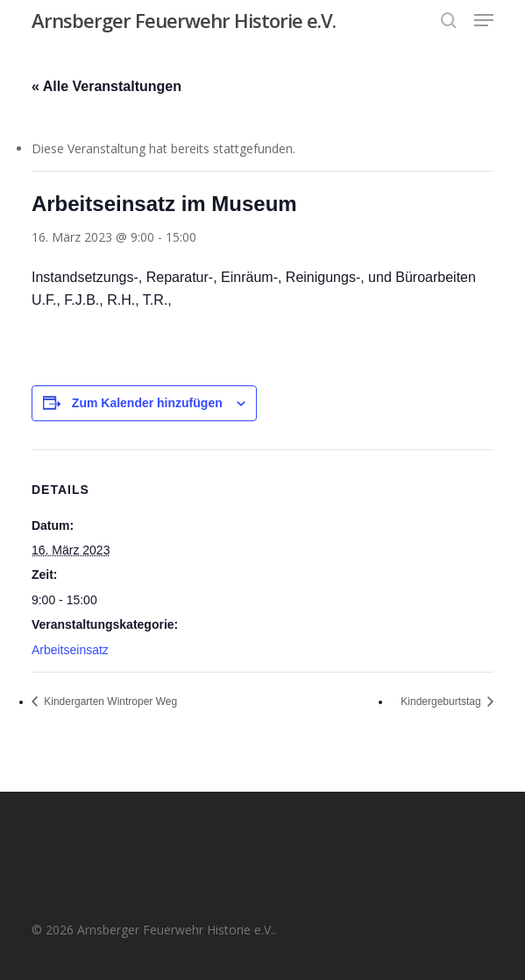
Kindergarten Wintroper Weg (109, 702)
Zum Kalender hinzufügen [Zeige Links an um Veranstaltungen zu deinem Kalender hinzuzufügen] (147, 403)
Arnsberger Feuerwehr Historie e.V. (184, 20)
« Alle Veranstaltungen (106, 86)
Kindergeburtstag (442, 702)
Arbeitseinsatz (70, 650)
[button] (484, 20)
